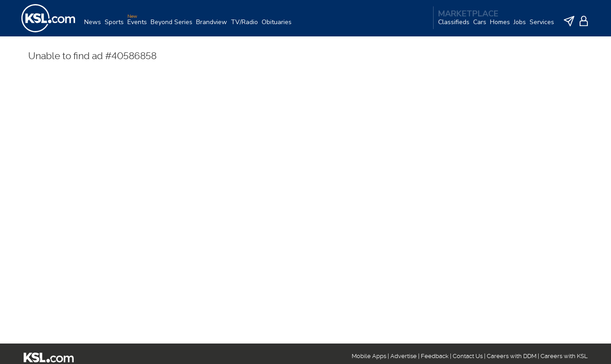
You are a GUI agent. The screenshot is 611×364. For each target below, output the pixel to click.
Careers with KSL (564, 356)
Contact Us (468, 356)
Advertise (404, 356)
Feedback (435, 356)
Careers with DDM (512, 356)
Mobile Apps (369, 356)
